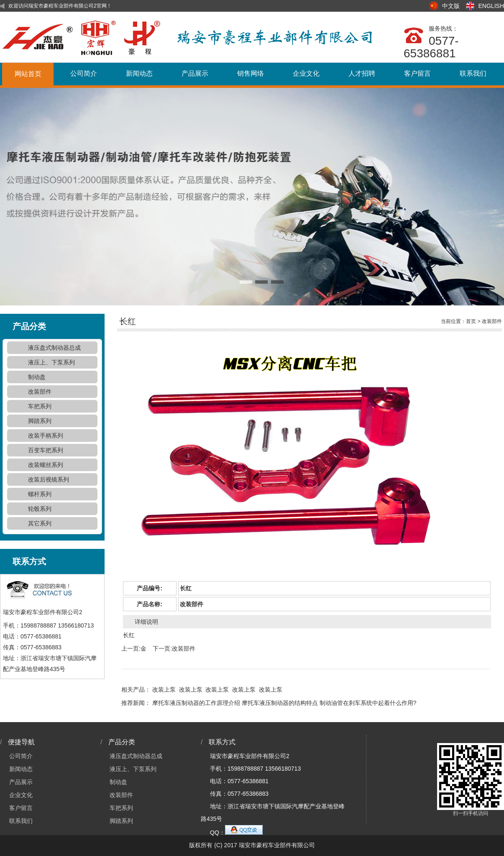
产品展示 (195, 73)
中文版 (451, 6)
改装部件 (40, 392)
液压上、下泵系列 (51, 362)
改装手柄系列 (46, 436)
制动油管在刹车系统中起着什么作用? (368, 703)
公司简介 (84, 73)
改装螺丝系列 (46, 465)
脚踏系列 (40, 421)
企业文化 (306, 73)
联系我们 (473, 73)
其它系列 (40, 523)
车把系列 (40, 406)
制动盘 (37, 377)
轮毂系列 (40, 509)
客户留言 (417, 73)
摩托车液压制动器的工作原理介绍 (196, 703)
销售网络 (251, 73)
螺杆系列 (40, 494)
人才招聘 (362, 73)
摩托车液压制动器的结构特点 (280, 703)
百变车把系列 (46, 450)
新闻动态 (139, 73)
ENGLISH (491, 6)
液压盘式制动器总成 (54, 348)
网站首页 (28, 74)
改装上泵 (164, 689)
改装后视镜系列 (49, 479)
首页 (471, 321)
